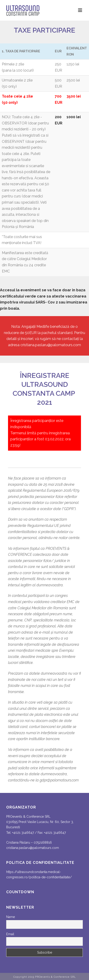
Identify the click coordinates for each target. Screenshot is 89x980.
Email (10, 934)
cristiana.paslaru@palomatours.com (51, 345)
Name (11, 917)
